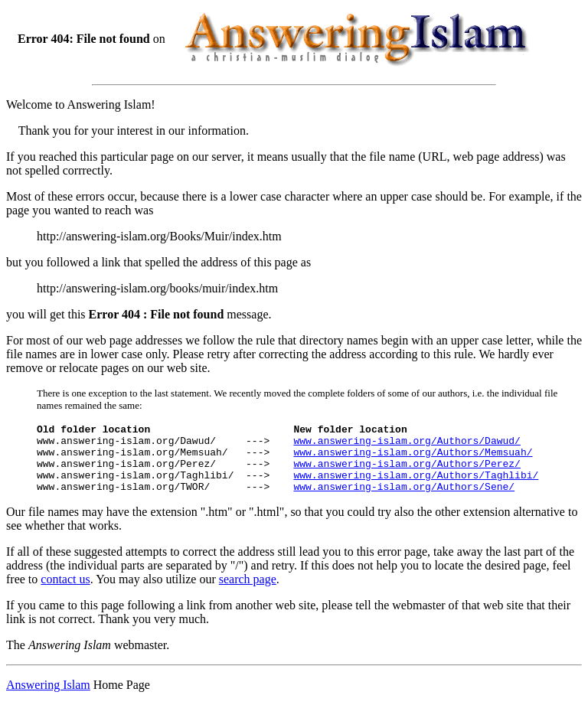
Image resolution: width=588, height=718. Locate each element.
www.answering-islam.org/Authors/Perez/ (407, 472)
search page (248, 593)
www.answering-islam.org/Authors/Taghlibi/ (416, 486)
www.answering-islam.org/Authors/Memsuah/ (413, 459)
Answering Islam (48, 698)
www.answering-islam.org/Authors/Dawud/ (407, 445)
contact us (65, 593)
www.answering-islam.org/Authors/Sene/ (404, 500)
